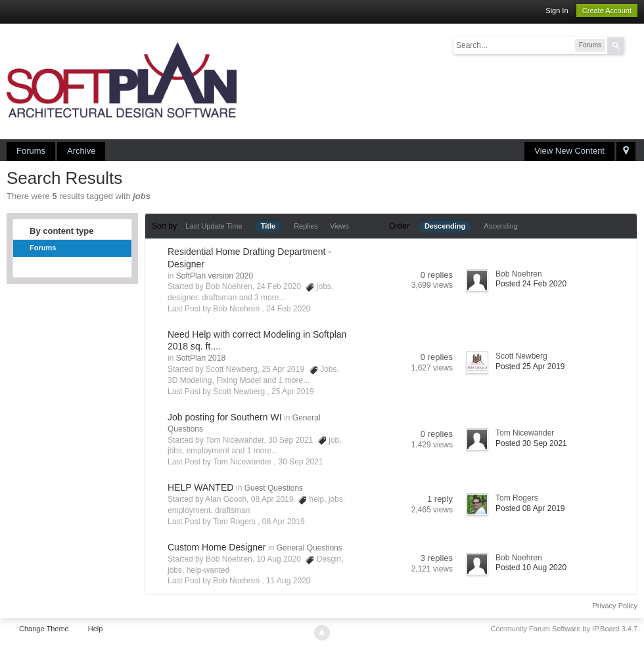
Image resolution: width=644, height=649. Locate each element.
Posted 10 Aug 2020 (531, 568)
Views (339, 226)
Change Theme (44, 629)
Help (96, 629)
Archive (81, 151)
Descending (445, 226)
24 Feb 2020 (288, 309)
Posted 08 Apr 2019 (530, 508)
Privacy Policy (615, 606)
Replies (306, 226)
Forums (31, 151)
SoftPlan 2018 (201, 358)
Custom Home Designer (217, 547)
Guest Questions (274, 488)
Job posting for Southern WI (225, 417)
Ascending (500, 226)
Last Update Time (214, 226)
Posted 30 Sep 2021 (531, 443)
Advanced (632, 45)
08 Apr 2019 (284, 522)
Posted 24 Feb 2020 (531, 284)
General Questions (310, 548)
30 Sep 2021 (301, 462)
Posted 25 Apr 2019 (530, 367)
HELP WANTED (200, 487)
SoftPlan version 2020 (215, 276)
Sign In (557, 11)
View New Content (569, 151)
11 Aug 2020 (288, 581)
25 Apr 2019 (293, 392)
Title (268, 226)
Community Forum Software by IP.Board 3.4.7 (564, 629)
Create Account (607, 11)
